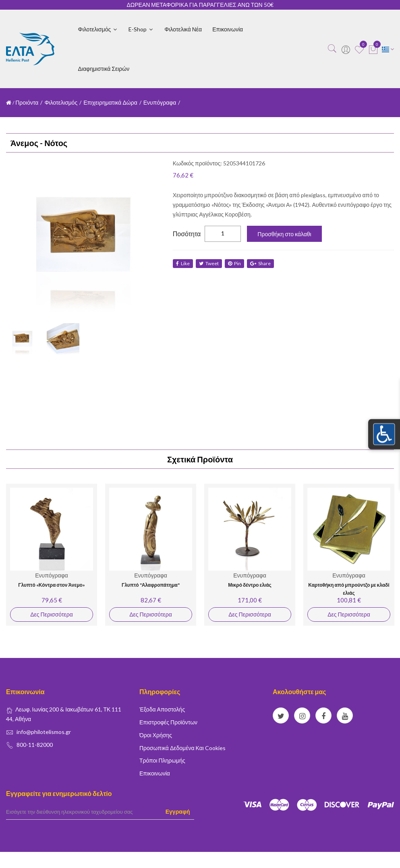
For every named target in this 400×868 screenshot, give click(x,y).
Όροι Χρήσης (156, 735)
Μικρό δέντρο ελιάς (250, 585)
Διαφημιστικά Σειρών (104, 69)
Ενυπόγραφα (160, 102)
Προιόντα (27, 102)
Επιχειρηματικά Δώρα (110, 102)
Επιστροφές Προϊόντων (168, 722)
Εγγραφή (178, 811)
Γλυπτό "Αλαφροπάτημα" (151, 585)
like (183, 263)
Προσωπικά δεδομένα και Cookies (182, 748)
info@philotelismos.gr (44, 732)
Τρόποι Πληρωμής (162, 760)
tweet (210, 263)
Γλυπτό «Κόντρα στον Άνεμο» (52, 585)
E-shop (141, 29)
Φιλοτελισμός (98, 29)
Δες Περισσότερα (51, 614)
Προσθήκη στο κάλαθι (284, 234)
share (263, 263)
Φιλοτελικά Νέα (183, 29)
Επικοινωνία (228, 29)
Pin (236, 263)
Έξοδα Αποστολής (162, 709)
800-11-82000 (35, 745)
